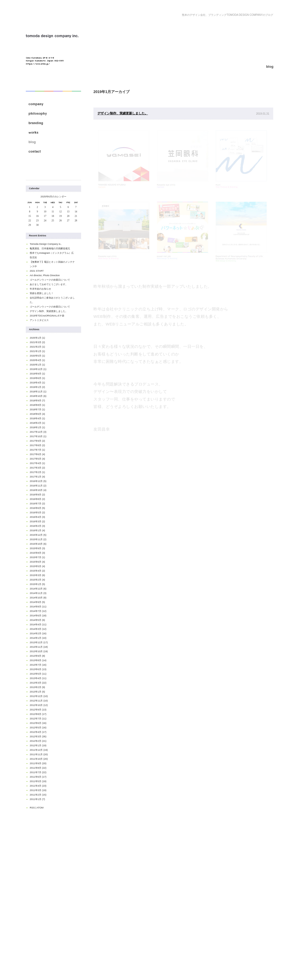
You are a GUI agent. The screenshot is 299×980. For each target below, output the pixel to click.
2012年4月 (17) (38, 732)
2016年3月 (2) (37, 521)
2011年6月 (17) (38, 777)
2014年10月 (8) (38, 598)
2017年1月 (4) (37, 477)
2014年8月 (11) (38, 607)
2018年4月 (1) (37, 418)
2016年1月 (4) (37, 530)
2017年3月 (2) (37, 468)
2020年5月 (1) (37, 356)
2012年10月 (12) (39, 705)
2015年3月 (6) (37, 575)
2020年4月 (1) (37, 360)
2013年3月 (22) (38, 683)
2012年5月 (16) (38, 728)
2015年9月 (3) (37, 548)
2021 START (37, 271)
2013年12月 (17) (39, 642)
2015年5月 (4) (37, 566)
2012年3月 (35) (38, 737)
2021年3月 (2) (37, 342)
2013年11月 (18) (39, 647)
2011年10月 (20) (39, 759)
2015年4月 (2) (37, 571)
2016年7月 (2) (37, 504)
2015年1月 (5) (37, 584)
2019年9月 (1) (37, 374)
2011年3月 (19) (38, 790)
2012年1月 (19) (38, 745)
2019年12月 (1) (38, 369)
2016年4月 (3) (37, 517)
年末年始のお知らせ (40, 289)
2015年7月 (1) (37, 557)
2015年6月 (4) (37, 562)
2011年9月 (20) (38, 763)
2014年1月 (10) (38, 638)
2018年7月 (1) (37, 409)
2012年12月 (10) (39, 696)
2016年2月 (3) (37, 526)
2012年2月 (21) (38, 741)
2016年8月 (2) (37, 499)
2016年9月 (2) (37, 495)
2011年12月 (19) (39, 750)
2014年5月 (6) (37, 620)
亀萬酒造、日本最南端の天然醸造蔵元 (50, 248)
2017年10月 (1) (38, 436)
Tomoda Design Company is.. (46, 244)
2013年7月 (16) (38, 665)
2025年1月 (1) (37, 338)
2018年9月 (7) (37, 401)
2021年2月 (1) (37, 347)
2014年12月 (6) (38, 589)
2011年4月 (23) (38, 786)
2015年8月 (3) (37, 553)
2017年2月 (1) (37, 472)
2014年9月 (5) (37, 602)
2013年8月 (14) (38, 660)
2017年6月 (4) (37, 454)
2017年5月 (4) (37, 459)
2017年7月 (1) (37, 450)
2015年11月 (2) (38, 539)
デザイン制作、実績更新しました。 (49, 311)
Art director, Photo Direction (45, 275)
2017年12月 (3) (38, 432)
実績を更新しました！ (42, 293)
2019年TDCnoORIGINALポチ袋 (47, 316)
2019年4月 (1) (37, 383)
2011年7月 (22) (38, 772)
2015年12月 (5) (38, 535)
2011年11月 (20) (39, 754)
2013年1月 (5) (37, 692)
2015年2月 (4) (37, 580)
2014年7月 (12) (38, 611)
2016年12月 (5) (38, 481)
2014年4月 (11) (38, 625)
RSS (32, 808)
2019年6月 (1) (37, 378)
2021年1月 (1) (37, 351)
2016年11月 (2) (38, 486)
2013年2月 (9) (37, 687)
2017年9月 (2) (37, 441)
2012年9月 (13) (38, 710)
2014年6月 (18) (38, 616)
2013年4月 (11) (38, 678)
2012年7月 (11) (38, 719)
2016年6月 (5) (37, 508)
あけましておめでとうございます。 (49, 284)
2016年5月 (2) (37, 513)
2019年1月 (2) (37, 387)
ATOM (40, 808)
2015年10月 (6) (38, 544)
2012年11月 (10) (39, 701)
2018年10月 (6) (38, 396)
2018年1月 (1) (37, 427)
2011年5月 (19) (38, 781)
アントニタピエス (39, 320)
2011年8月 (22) (38, 768)
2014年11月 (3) (38, 593)
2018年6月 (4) (37, 414)
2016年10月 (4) (38, 490)
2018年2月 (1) (37, 423)
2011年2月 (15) (38, 795)
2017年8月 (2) (37, 445)
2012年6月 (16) (38, 723)
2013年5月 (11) (38, 674)
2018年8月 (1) (37, 405)
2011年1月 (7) (37, 799)
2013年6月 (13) (38, 669)
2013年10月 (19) (39, 651)
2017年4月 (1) (37, 463)
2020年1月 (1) (37, 365)
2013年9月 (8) (37, 656)
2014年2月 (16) (38, 633)
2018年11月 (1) (38, 392)
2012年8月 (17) (38, 714)
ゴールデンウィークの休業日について (50, 280)
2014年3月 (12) (38, 629)
